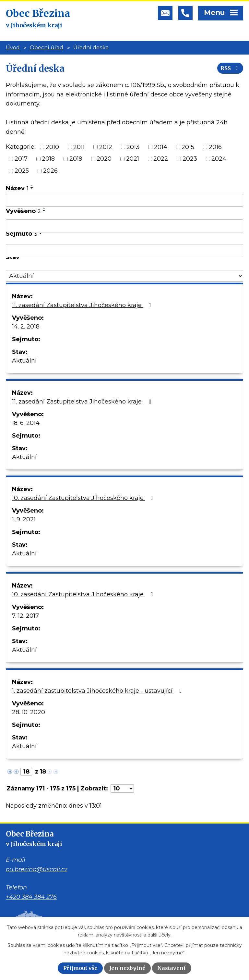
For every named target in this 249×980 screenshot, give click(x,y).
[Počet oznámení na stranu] (122, 788)
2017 (21, 159)
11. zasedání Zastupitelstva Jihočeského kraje (83, 305)
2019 (76, 159)
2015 (188, 147)
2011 (79, 147)
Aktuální (24, 361)
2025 (22, 171)
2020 (104, 159)
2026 (50, 171)
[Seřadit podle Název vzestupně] (32, 185)
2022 (161, 159)
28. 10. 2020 (29, 712)
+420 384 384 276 (31, 897)
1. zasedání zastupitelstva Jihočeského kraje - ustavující (98, 691)
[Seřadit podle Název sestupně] (32, 188)
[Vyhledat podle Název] (124, 200)
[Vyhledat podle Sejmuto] (124, 251)
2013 (133, 147)
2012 (106, 147)
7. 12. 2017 (25, 616)
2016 (215, 147)
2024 (219, 159)
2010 (52, 147)
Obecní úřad (47, 47)
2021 (133, 159)
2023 (190, 159)
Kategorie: (21, 147)
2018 (48, 159)
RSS (230, 68)
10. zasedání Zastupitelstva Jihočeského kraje (84, 498)
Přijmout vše (80, 968)
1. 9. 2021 (24, 519)
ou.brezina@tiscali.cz (37, 869)
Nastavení (172, 968)
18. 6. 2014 (26, 423)
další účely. (160, 935)
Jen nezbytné (127, 968)
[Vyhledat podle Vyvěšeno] (124, 226)
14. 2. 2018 (26, 327)
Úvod (13, 47)
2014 (161, 147)
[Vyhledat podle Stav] (124, 276)
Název (17, 188)
